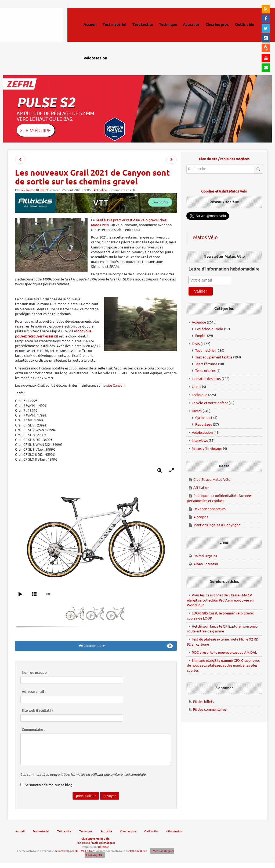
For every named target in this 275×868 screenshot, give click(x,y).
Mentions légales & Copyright (217, 525)
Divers (197, 411)
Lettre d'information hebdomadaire (224, 269)
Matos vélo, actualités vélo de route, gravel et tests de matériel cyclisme (39, 32)
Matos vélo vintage (207, 449)
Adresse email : (34, 692)
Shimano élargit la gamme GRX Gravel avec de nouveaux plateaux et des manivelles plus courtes (223, 666)
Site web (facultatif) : (38, 711)
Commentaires (126, 646)
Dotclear (103, 847)
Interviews (200, 441)
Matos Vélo (205, 237)
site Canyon (115, 385)
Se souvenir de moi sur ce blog (49, 785)
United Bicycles (205, 556)
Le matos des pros (206, 379)
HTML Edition (84, 851)
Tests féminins (206, 364)
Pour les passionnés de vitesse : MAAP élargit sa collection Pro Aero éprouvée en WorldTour (220, 600)
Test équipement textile (214, 357)
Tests (196, 344)
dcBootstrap (62, 851)
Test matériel (205, 351)
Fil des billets (204, 702)
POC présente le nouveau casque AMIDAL (224, 652)
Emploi (201, 336)
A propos (201, 517)
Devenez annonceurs (209, 509)
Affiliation (201, 488)
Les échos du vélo (209, 329)
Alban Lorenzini (206, 564)
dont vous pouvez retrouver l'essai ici (53, 334)
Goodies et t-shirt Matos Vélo (224, 191)
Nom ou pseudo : (35, 673)
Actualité (100, 190)
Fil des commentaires (210, 709)
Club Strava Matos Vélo (212, 480)
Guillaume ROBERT (35, 190)
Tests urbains (205, 371)
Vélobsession (202, 433)
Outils (196, 387)
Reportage (204, 424)
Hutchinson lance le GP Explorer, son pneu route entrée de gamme (222, 629)
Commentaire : (33, 730)
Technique (200, 395)
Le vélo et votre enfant (210, 403)
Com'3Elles (139, 851)
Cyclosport (204, 418)
